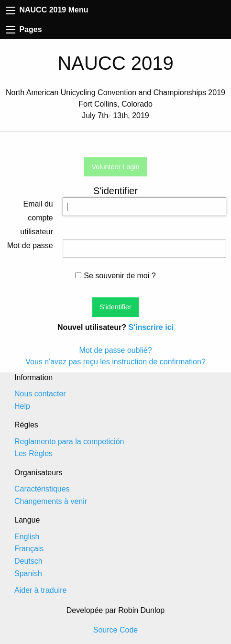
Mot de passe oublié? (115, 350)
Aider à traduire (40, 590)
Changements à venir (51, 501)
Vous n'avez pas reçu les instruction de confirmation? (115, 362)
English (27, 537)
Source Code (115, 630)
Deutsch (28, 561)
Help (22, 406)
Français (29, 549)
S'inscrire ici (151, 327)
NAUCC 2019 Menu (47, 10)
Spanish (28, 573)
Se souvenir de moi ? (115, 276)
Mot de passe (30, 246)
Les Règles (33, 453)
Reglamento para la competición (69, 442)
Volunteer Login (115, 167)
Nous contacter (40, 394)
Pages (24, 29)
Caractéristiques (42, 489)
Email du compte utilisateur (36, 218)
